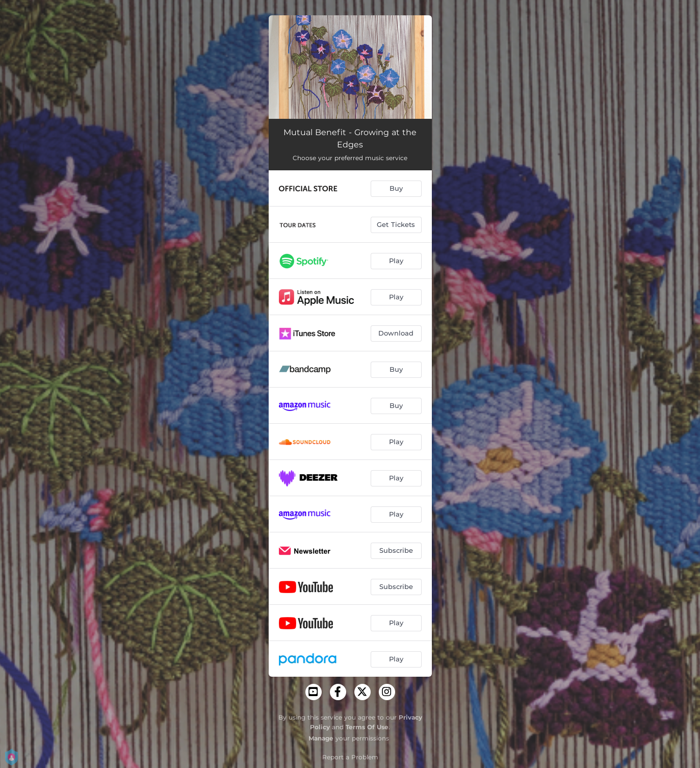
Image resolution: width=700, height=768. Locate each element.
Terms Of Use (367, 727)
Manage (321, 738)
